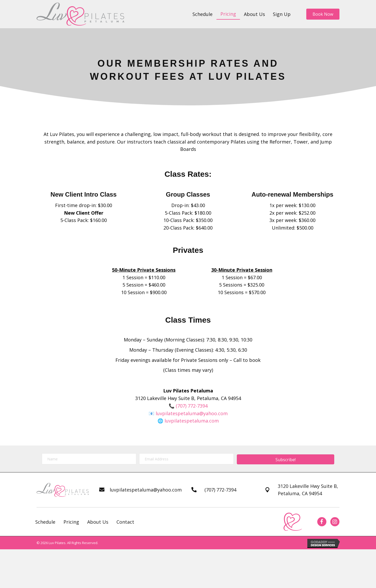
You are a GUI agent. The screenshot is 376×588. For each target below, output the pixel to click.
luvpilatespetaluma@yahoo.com (192, 413)
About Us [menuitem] (98, 522)
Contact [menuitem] (125, 522)
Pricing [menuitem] (71, 522)
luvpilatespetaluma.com (192, 421)
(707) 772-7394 (192, 406)
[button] (286, 459)
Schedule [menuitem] (45, 522)
